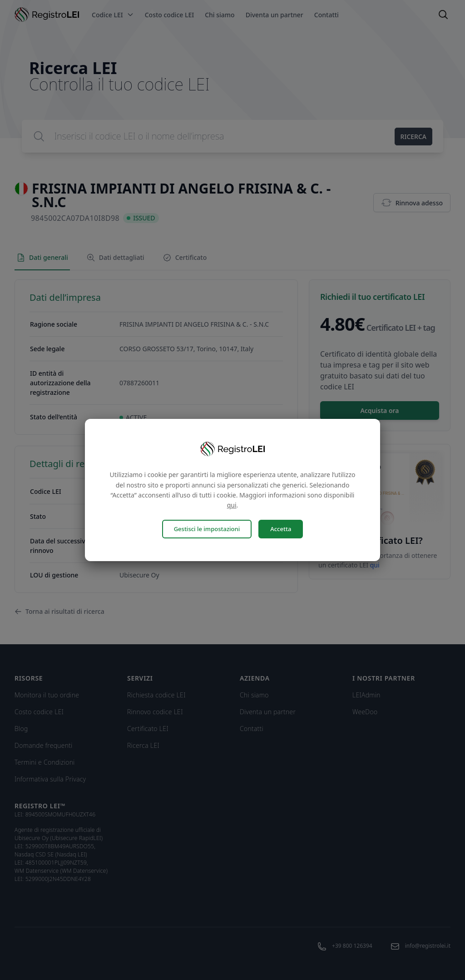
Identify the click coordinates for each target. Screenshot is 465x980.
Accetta (281, 529)
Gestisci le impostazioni (207, 529)
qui (232, 505)
